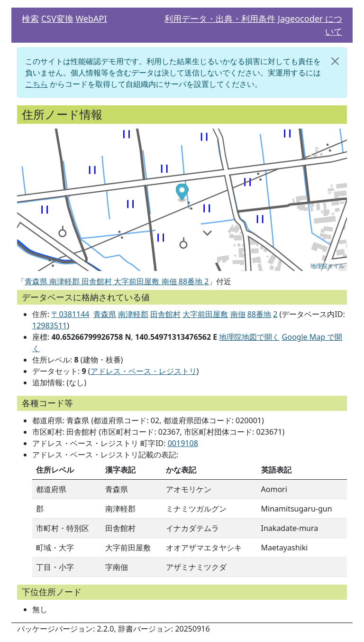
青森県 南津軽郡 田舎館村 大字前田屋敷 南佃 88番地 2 (117, 281)
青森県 (105, 314)
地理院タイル (328, 266)
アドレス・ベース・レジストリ (144, 371)
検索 (30, 19)
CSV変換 (57, 19)
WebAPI (91, 19)
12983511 (50, 326)
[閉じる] (335, 61)
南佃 (238, 314)
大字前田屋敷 (205, 314)
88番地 (259, 314)
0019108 (183, 443)
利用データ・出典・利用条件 (220, 19)
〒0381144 (70, 314)
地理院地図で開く (249, 337)
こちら (36, 84)
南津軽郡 (133, 314)
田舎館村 (165, 314)
